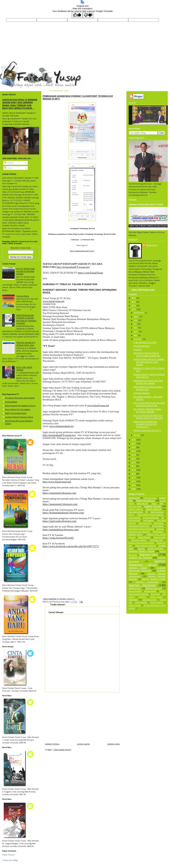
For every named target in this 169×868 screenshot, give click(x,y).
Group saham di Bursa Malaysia (150, 515)
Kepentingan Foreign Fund (139, 526)
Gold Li (131, 515)
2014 (134, 470)
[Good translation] (77, 15)
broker (154, 504)
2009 (134, 489)
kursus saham (158, 526)
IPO (162, 518)
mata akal (160, 529)
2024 (134, 306)
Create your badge (10, 860)
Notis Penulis (144, 537)
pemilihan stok (156, 540)
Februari (138, 339)
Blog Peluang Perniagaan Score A (20, 406)
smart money (156, 597)
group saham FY (135, 518)
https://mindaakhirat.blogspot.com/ (61, 530)
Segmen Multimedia (147, 582)
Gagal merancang (157, 512)
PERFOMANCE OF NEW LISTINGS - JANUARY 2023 (148, 388)
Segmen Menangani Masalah (147, 569)
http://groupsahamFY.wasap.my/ (73, 267)
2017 (134, 459)
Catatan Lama (113, 744)
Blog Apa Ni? (142, 504)
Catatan (9, 163)
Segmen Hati (149, 554)
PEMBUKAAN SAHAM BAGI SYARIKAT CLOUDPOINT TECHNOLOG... (145, 424)
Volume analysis (157, 603)
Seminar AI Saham (135, 591)
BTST (162, 504)
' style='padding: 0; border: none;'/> (59, 599)
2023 (134, 309)
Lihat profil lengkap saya (143, 290)
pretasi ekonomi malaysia (145, 546)
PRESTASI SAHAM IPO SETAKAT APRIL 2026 (26, 344)
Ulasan (8, 168)
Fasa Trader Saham (136, 512)
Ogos (136, 316)
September (139, 313)
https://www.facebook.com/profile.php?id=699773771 (71, 546)
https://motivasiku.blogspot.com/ (60, 521)
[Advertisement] (82, 716)
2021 (134, 443)
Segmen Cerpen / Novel (141, 551)
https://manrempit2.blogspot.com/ (60, 504)
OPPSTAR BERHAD (141, 346)
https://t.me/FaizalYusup (90, 273)
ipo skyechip (148, 520)
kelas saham (159, 523)
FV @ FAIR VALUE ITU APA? (145, 342)
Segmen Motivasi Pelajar (154, 579)
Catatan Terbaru (52, 744)
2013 (134, 474)
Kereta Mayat (11, 402)
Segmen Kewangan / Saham (147, 563)
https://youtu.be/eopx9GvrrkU (58, 538)
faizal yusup (8, 63)
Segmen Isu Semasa (140, 557)
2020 (134, 447)
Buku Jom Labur (135, 507)
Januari (137, 435)
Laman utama (83, 744)
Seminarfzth (155, 594)
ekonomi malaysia (136, 509)
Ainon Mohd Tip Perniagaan (18, 409)
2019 (134, 451)
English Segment (154, 509)
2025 (134, 302)
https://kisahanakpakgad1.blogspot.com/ (63, 513)
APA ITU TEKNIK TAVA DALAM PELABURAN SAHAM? (25, 271)
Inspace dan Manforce (151, 518)
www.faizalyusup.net (54, 301)
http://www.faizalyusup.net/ (57, 482)
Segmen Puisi (135, 588)
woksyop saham (135, 605)
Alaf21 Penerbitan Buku (16, 413)
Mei (136, 328)
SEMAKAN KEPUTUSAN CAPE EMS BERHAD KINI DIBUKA (148, 382)
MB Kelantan (158, 532)
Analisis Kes (134, 498)
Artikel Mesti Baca (145, 501)
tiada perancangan (150, 600)
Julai (136, 320)
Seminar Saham (150, 591)
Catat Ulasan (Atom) (62, 750)
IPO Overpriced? (134, 521)
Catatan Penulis (153, 506)
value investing (141, 603)
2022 (134, 440)
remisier (141, 549)
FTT (147, 512)
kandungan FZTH (145, 523)
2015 (134, 466)
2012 (134, 477)
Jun (136, 324)
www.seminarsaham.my (62, 426)
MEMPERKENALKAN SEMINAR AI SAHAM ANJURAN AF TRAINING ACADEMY (26, 319)
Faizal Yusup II (8, 855)
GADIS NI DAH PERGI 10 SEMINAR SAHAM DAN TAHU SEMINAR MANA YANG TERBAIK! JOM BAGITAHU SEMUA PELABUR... (20, 104)
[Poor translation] (88, 15)
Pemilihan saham (139, 540)
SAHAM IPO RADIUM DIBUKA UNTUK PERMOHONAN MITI (147, 354)
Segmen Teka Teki (154, 588)
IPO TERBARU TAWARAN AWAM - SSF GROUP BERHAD (148, 410)
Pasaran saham (160, 537)
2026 (134, 298)
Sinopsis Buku (23, 296)
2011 (134, 481)
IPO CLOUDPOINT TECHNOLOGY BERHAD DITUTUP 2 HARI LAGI (148, 417)
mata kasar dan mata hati (139, 532)
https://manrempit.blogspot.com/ (59, 493)
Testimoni (133, 600)
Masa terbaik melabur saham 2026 (141, 529)
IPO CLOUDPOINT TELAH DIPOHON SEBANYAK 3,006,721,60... (149, 404)
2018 (134, 455)
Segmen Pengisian (142, 585)
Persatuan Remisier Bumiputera (20, 398)
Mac (136, 335)
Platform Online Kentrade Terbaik (141, 543)
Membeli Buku (135, 534)
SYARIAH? (138, 350)
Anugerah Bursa (150, 498)
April (136, 331)
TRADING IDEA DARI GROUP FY (147, 430)
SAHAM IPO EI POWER (156, 549)
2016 (134, 462)
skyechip (142, 597)
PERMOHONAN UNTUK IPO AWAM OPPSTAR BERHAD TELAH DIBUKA (149, 362)
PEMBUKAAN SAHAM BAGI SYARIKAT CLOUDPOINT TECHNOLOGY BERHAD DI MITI (78, 97)
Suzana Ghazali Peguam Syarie (19, 417)
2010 (134, 485)
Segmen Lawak (138, 568)
